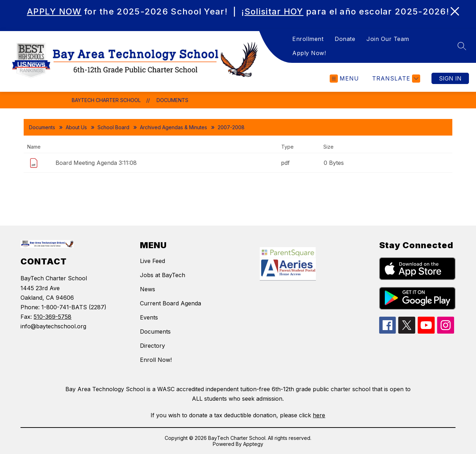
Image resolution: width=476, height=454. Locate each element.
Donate (345, 39)
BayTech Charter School (106, 100)
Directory (152, 346)
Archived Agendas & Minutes (174, 127)
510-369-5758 (52, 317)
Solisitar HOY (274, 11)
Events (149, 317)
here (319, 415)
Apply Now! (309, 53)
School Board (113, 127)
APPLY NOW (54, 11)
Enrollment (308, 39)
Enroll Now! (156, 360)
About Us (76, 127)
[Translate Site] (395, 79)
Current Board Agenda (171, 303)
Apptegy (253, 444)
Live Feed (152, 261)
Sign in (450, 78)
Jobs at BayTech (163, 275)
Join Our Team (388, 39)
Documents (172, 100)
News (148, 289)
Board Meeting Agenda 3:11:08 (96, 163)
